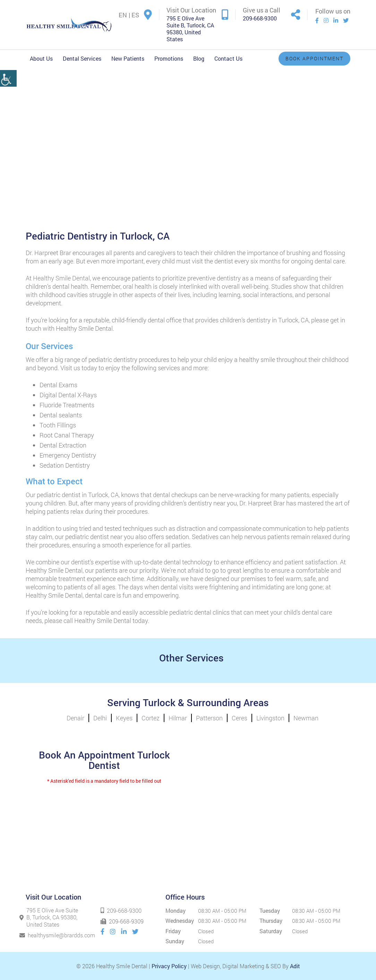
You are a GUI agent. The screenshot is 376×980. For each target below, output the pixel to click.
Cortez (151, 718)
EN (123, 15)
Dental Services (82, 58)
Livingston (270, 718)
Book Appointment (314, 58)
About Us (41, 58)
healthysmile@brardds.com (49, 935)
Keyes (124, 718)
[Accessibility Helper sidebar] (8, 69)
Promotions (169, 58)
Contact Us (228, 58)
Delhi (100, 718)
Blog (199, 58)
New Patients (128, 58)
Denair (75, 718)
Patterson (209, 718)
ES (135, 15)
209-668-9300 (260, 18)
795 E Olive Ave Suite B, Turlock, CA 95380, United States (190, 29)
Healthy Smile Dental (61, 278)
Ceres (240, 718)
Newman (306, 718)
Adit (295, 966)
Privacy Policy (169, 966)
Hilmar (178, 718)
